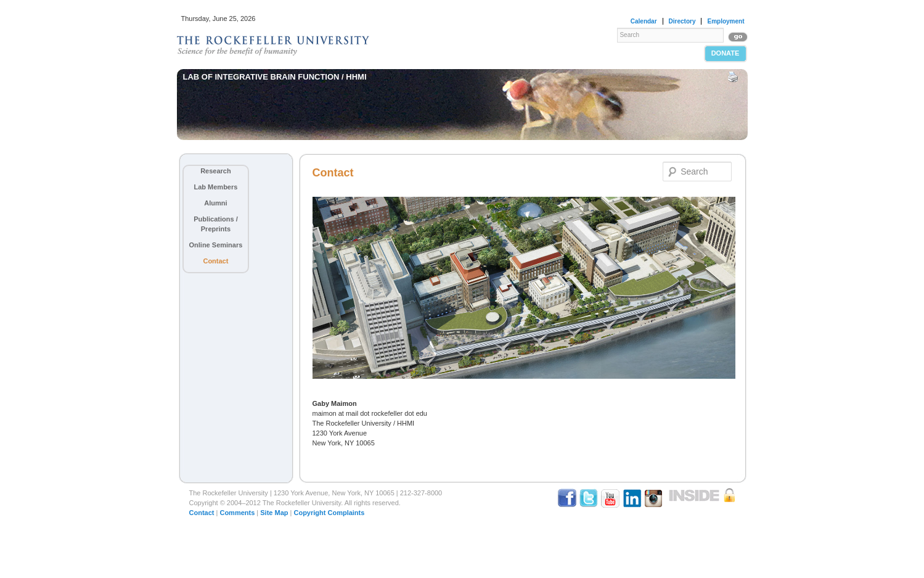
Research (216, 171)
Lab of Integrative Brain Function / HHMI (275, 77)
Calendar (644, 21)
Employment (726, 21)
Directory (682, 21)
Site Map (274, 513)
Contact (215, 261)
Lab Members (215, 187)
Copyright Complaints (329, 513)
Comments (237, 513)
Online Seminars (216, 245)
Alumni (215, 203)
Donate (726, 53)
